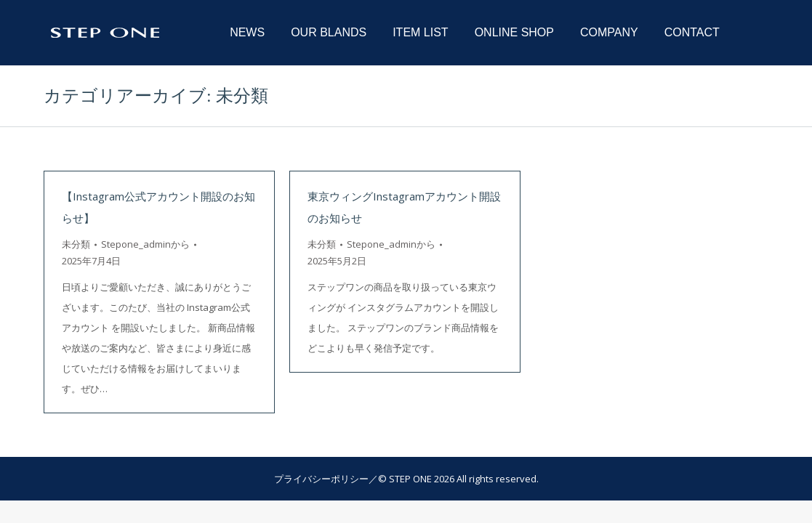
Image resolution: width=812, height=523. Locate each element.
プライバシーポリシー (321, 479)
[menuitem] (247, 33)
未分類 (76, 244)
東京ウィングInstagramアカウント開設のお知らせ (404, 207)
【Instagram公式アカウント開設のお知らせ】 (158, 207)
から (145, 244)
